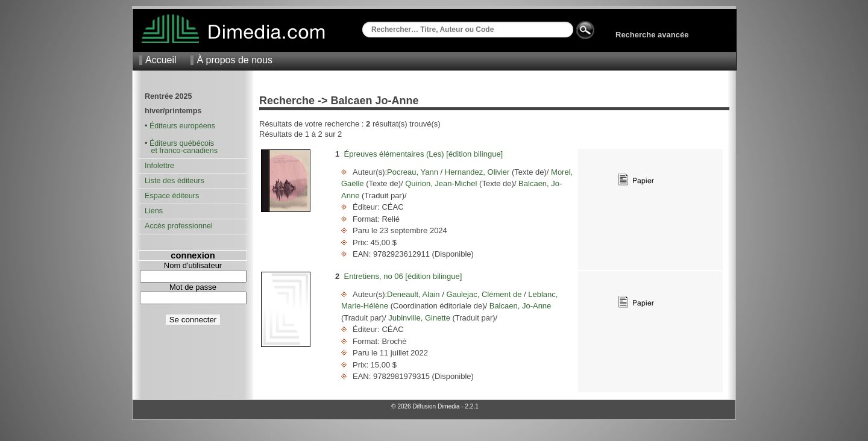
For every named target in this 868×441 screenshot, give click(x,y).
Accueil (161, 60)
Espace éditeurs (172, 196)
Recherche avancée (652, 35)
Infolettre (159, 166)
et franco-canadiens (181, 151)
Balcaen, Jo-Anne (519, 306)
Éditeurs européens (182, 126)
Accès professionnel (179, 226)
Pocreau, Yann (414, 172)
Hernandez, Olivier (477, 172)
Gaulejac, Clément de (484, 294)
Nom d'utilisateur (193, 265)
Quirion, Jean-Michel (441, 183)
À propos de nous (234, 60)
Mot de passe (193, 287)
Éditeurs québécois (182, 143)
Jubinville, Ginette (420, 318)
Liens (154, 211)
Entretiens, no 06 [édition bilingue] (403, 276)
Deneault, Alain (414, 294)
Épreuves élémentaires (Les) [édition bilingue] (423, 154)
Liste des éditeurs (175, 181)
